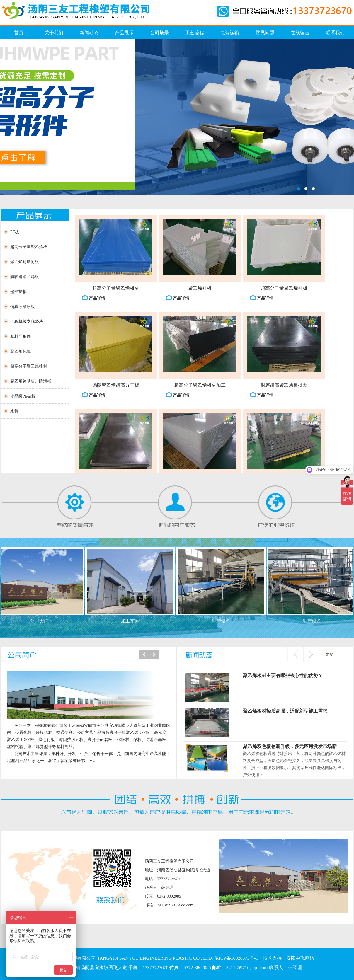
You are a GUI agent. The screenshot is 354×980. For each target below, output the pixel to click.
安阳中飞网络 (300, 958)
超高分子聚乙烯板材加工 (200, 386)
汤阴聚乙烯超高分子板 (116, 386)
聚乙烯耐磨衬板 (25, 262)
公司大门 (40, 621)
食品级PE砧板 (23, 396)
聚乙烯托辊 (21, 351)
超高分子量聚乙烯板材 (116, 289)
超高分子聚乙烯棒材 (29, 366)
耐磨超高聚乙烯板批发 (284, 386)
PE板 (15, 232)
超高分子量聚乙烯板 (29, 247)
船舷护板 (18, 292)
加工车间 (131, 621)
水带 (14, 411)
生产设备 (222, 621)
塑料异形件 (21, 336)
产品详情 (94, 299)
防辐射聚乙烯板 (25, 277)
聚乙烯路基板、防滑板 (31, 381)
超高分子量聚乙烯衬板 (284, 289)
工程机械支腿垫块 (27, 322)
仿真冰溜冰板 (177, 117)
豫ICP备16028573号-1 (236, 958)
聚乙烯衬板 (200, 289)
